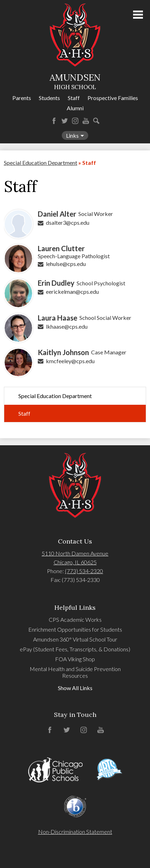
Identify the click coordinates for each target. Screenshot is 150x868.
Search (96, 121)
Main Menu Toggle (138, 15)
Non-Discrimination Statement (75, 832)
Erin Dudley (56, 283)
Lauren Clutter (61, 248)
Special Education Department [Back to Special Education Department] (41, 163)
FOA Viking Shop (75, 659)
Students (49, 98)
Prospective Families (113, 98)
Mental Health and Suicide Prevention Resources (75, 672)
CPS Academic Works (75, 619)
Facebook (54, 121)
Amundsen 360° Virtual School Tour (75, 639)
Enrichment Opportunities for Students (75, 629)
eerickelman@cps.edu (72, 292)
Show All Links (75, 688)
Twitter (65, 121)
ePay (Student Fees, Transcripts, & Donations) (75, 649)
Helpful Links (75, 607)
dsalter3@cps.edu (68, 222)
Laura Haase (58, 318)
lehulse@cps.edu (66, 264)
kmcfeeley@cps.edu (70, 361)
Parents (22, 98)
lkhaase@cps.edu (67, 326)
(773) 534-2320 (84, 571)
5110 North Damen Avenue (75, 553)
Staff (74, 98)
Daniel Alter (57, 214)
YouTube (86, 121)
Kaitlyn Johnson (63, 352)
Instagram (75, 121)
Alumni (75, 108)
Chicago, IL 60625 (75, 562)
